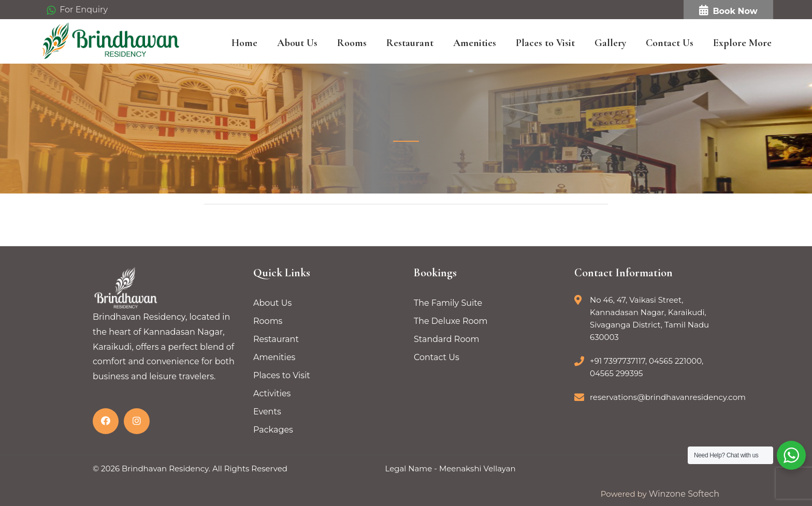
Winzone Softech (683, 494)
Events (267, 412)
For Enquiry (77, 10)
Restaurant (410, 43)
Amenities (475, 43)
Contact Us (670, 43)
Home (244, 43)
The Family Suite (448, 303)
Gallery (610, 43)
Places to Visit (545, 43)
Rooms (352, 43)
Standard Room (446, 339)
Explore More (742, 43)
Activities (272, 393)
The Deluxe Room (451, 321)
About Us (297, 43)
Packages (273, 430)
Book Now (728, 11)
